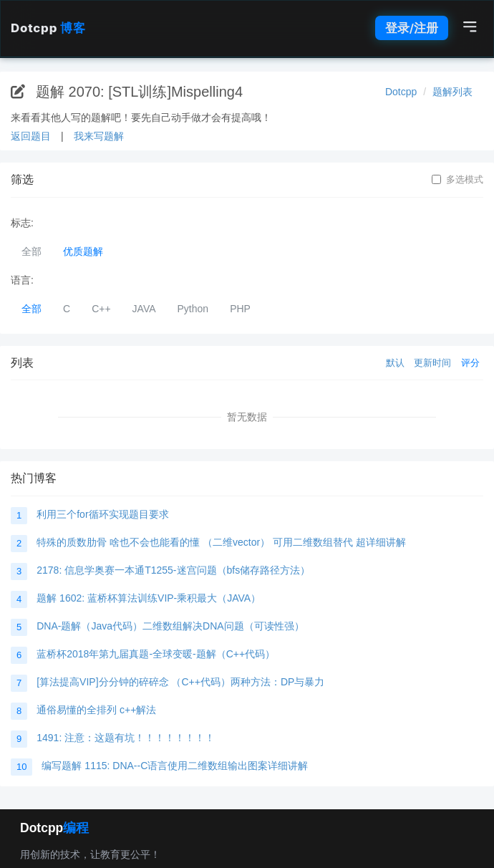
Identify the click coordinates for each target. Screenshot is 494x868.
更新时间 (432, 363)
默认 (395, 363)
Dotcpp (48, 28)
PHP (240, 309)
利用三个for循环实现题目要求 (102, 514)
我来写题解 (99, 136)
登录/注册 (412, 28)
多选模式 (457, 180)
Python (193, 309)
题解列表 (452, 92)
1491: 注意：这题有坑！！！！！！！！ (126, 738)
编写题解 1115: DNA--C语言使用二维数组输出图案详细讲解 (175, 766)
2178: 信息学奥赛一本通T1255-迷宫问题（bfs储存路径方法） (173, 570)
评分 (470, 363)
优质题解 (83, 251)
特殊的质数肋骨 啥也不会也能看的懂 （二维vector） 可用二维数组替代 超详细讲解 (221, 542)
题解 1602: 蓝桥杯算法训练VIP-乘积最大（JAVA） (149, 598)
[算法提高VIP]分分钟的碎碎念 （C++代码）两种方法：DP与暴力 (180, 682)
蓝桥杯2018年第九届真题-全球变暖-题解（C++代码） (156, 654)
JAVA (144, 309)
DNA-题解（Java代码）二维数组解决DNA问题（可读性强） (170, 626)
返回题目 (31, 136)
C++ (101, 309)
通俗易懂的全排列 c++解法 (96, 710)
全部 (32, 251)
